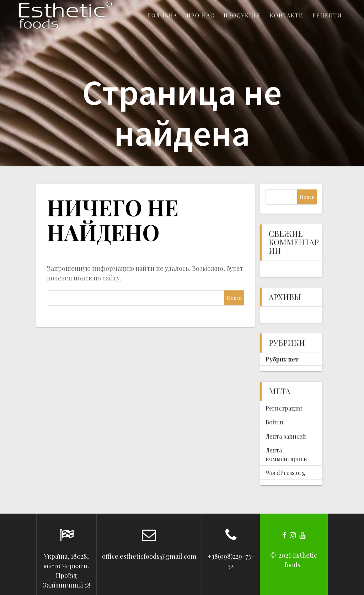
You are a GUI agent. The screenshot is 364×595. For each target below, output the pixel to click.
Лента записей (286, 436)
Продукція (242, 15)
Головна (163, 15)
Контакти (287, 15)
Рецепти (327, 15)
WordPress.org (285, 472)
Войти (274, 422)
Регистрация (284, 408)
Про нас (201, 15)
